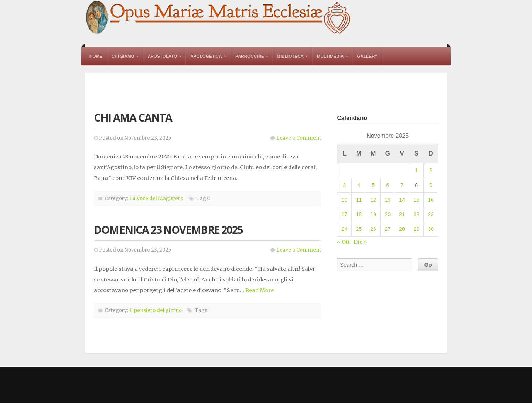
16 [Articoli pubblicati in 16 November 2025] (431, 200)
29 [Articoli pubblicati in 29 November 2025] (416, 229)
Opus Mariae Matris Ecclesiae (219, 18)
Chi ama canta (133, 117)
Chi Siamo (123, 56)
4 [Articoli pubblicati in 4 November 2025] (359, 185)
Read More (260, 290)
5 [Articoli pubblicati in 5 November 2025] (373, 185)
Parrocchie (250, 56)
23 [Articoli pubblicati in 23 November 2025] (431, 214)
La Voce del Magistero (156, 199)
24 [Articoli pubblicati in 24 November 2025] (344, 229)
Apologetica (206, 56)
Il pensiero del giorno (156, 310)
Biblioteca (291, 56)
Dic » (360, 242)
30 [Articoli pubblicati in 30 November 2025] (431, 229)
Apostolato (163, 56)
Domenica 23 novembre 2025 (168, 230)
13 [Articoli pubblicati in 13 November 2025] (388, 200)
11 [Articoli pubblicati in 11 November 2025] (359, 200)
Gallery (367, 56)
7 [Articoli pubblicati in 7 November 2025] (402, 185)
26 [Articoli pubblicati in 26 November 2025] (373, 229)
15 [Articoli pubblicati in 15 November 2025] (416, 200)
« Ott (344, 242)
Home (96, 56)
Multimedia (330, 56)
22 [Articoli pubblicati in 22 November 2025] (416, 214)
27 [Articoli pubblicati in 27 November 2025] (388, 229)
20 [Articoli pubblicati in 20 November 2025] (388, 214)
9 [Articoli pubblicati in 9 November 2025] (431, 185)
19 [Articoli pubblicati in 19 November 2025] (373, 214)
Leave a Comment (299, 138)
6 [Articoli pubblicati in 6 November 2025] (388, 185)
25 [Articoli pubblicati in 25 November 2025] (359, 229)
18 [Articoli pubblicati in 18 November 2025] (359, 214)
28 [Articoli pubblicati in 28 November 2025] (402, 229)
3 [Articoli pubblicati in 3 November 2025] (344, 185)
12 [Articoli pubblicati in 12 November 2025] (373, 200)
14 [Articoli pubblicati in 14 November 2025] (402, 200)
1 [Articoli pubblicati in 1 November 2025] (416, 170)
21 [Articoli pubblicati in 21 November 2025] (402, 214)
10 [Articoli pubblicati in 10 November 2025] (344, 200)
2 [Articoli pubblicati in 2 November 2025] (431, 170)
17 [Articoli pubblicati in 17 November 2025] (344, 214)
